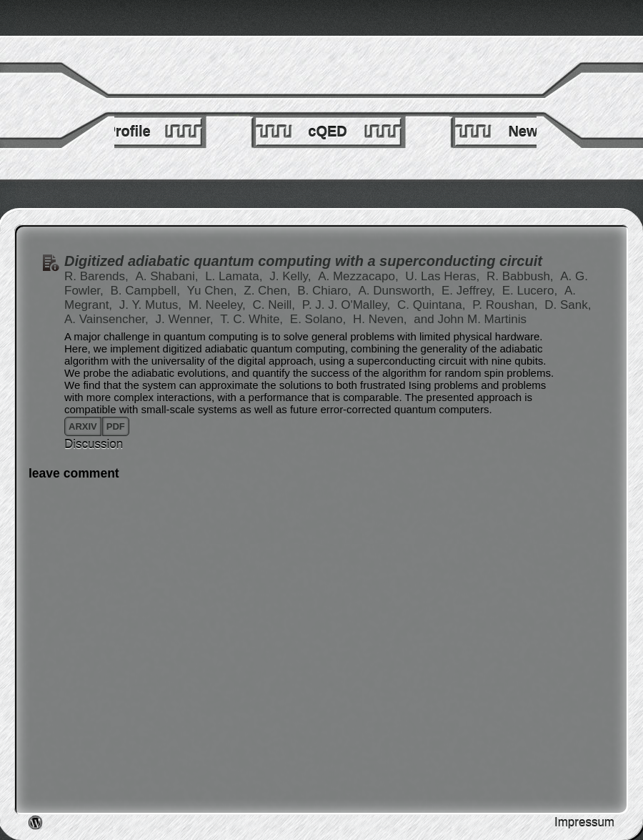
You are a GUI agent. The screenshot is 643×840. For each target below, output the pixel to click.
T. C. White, (253, 319)
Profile (128, 132)
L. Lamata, (235, 276)
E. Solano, (320, 319)
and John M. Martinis (470, 319)
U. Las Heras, (444, 276)
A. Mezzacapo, (360, 276)
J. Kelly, (292, 276)
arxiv (83, 426)
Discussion (94, 444)
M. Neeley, (219, 305)
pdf (116, 426)
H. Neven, (382, 319)
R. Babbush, (522, 276)
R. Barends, (98, 276)
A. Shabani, (169, 276)
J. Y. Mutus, (152, 305)
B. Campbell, (147, 291)
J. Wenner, (186, 319)
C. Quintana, (433, 305)
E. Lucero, (532, 291)
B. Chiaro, (326, 291)
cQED (327, 132)
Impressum (584, 822)
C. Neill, (276, 305)
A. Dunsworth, (398, 291)
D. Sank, (568, 305)
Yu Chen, (214, 291)
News (527, 132)
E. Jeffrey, (470, 291)
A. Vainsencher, (108, 319)
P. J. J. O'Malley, (348, 305)
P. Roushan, (507, 305)
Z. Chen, (269, 291)
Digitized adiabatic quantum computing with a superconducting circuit (303, 261)
